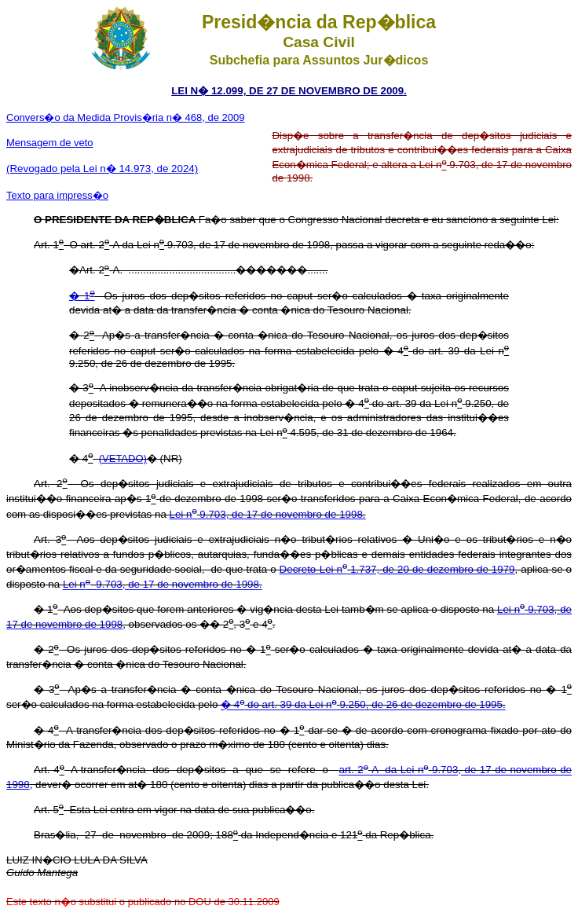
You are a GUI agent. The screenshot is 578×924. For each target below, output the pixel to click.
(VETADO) (123, 458)
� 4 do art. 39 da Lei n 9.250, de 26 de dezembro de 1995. (363, 705)
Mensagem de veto (50, 143)
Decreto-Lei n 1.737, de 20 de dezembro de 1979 (397, 569)
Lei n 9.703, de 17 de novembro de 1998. (268, 514)
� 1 (82, 296)
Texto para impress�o (57, 195)
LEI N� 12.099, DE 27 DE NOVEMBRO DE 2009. (289, 91)
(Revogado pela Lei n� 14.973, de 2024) (102, 169)
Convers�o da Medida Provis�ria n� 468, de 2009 (126, 117)
